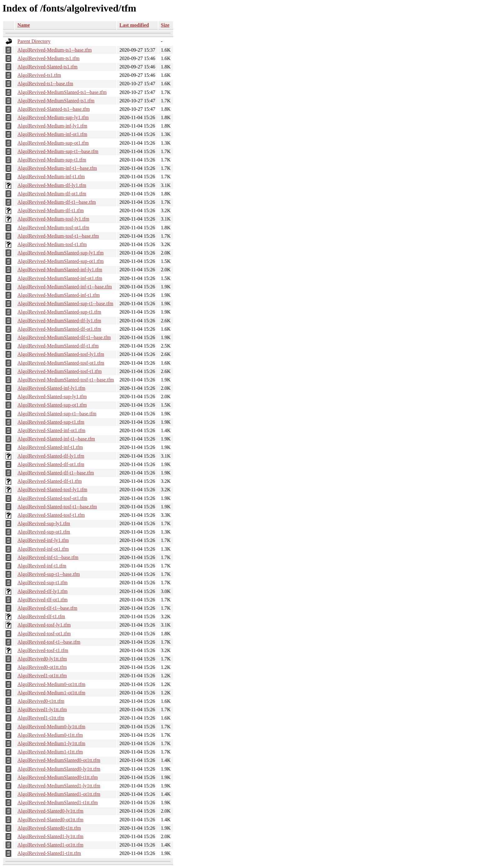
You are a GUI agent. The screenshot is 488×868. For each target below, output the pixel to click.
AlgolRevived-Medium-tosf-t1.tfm (52, 244)
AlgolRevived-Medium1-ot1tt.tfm (51, 693)
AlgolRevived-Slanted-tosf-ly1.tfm (52, 490)
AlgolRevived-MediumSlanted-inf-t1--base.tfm (65, 287)
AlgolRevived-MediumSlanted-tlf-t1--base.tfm (64, 337)
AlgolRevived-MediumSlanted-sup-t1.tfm (59, 312)
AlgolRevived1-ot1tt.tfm (42, 676)
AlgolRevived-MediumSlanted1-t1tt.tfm (58, 803)
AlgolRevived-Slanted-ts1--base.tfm (54, 109)
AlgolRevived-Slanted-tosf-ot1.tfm (52, 498)
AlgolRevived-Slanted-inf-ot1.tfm (51, 430)
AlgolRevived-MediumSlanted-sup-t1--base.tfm (65, 303)
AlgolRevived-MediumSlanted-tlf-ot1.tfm (59, 329)
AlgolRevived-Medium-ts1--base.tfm (55, 50)
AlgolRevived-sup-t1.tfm (42, 583)
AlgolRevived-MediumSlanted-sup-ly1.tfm (61, 253)
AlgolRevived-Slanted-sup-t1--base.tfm (57, 414)
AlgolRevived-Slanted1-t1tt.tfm (49, 853)
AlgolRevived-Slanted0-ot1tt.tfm (50, 820)
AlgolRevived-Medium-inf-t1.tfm (51, 177)
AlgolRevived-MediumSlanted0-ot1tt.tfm (59, 760)
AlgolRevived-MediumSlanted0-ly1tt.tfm (59, 769)
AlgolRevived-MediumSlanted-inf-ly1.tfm (60, 270)
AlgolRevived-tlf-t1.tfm (41, 616)
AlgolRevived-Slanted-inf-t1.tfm (50, 447)
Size (165, 25)
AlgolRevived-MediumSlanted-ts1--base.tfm (62, 92)
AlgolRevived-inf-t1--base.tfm (48, 557)
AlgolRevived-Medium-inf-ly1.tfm (52, 126)
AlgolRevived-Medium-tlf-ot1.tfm (52, 194)
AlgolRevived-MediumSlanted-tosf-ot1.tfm (61, 363)
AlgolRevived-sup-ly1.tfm (44, 523)
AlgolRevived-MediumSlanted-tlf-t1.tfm (58, 346)
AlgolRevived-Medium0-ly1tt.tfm (51, 727)
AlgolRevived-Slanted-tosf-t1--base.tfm (57, 507)
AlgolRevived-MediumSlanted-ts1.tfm (56, 101)
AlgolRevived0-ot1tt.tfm (42, 667)
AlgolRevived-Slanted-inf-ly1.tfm (51, 388)
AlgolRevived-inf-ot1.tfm (43, 549)
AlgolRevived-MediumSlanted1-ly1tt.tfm (59, 786)
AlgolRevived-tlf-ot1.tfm (42, 600)
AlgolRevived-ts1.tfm (39, 75)
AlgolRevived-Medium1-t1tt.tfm (50, 752)
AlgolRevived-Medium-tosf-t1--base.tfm (58, 236)
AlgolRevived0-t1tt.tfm (41, 701)
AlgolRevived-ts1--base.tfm (45, 84)
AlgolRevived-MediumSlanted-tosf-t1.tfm (60, 371)
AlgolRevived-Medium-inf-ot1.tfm (52, 134)
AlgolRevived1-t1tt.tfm (41, 718)
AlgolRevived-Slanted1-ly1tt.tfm (50, 836)
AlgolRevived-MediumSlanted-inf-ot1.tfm (60, 278)
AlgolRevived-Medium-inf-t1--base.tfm (57, 168)
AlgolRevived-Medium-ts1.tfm (49, 58)
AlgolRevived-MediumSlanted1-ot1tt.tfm (59, 794)
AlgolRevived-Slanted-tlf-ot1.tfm (51, 464)
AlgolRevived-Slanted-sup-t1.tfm (51, 422)
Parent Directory (34, 41)
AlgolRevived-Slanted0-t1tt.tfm (49, 828)
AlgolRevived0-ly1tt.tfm (42, 659)
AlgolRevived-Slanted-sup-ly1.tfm (52, 397)
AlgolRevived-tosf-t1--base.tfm (49, 642)
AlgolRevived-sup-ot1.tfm (44, 532)
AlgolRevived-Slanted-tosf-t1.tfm (51, 515)
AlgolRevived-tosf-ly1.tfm (44, 625)
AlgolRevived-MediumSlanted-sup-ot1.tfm (61, 261)
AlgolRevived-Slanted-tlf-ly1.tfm (51, 456)
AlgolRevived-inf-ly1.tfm (43, 540)
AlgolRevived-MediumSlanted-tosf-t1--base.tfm (66, 380)
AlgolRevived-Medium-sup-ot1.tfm (53, 143)
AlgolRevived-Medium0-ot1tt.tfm (51, 684)
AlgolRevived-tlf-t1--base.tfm (47, 608)
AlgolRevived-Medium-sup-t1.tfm (52, 160)
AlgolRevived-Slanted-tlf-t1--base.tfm (56, 473)
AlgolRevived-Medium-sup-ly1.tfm (53, 117)
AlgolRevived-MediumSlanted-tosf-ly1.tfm (61, 354)
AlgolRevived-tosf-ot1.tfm (44, 634)
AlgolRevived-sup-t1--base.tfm (49, 574)
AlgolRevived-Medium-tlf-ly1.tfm (52, 185)
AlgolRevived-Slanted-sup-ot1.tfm (52, 405)
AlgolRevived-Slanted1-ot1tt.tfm (50, 845)
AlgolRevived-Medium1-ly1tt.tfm (51, 743)
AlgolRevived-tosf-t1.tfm (43, 650)
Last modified (134, 25)
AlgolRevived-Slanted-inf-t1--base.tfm (56, 439)
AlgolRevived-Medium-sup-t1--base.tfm (58, 151)
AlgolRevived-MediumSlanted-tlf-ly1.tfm (59, 321)
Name (24, 25)
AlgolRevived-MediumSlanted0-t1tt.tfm (58, 777)
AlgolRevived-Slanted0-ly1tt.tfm (50, 811)
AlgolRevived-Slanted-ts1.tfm (47, 67)
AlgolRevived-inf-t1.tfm (42, 566)
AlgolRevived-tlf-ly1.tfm (42, 591)
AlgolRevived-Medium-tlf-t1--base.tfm (57, 202)
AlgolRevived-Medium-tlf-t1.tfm (51, 210)
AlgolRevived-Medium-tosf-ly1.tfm (53, 219)
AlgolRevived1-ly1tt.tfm (42, 709)
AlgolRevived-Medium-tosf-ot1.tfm (53, 228)
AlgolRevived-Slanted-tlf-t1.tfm (50, 481)
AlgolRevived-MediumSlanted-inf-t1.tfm (59, 295)
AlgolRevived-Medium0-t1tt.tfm (50, 735)
